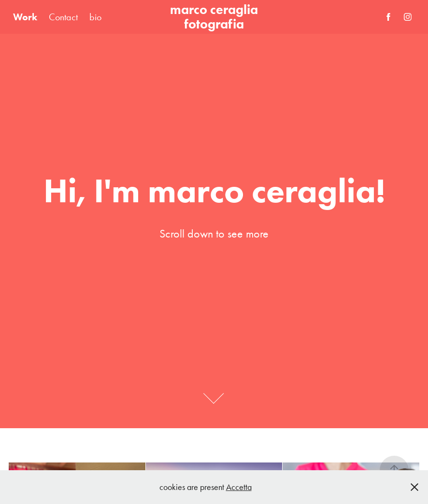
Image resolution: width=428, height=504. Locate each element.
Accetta (239, 487)
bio (95, 17)
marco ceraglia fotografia (215, 17)
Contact (63, 17)
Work (25, 17)
